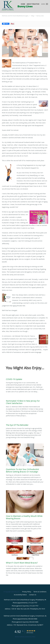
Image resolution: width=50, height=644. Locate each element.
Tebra (34, 637)
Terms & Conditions (40, 592)
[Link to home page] (10, 6)
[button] (47, 4)
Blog (33, 16)
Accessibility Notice (20, 595)
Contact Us (33, 595)
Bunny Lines (40, 16)
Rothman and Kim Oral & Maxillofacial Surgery (15, 16)
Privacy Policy (27, 592)
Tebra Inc (17, 592)
